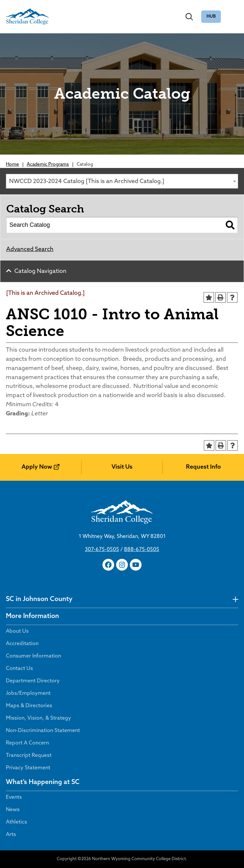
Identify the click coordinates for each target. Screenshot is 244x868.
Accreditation (22, 644)
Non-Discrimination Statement (43, 731)
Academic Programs (48, 165)
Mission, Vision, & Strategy (38, 718)
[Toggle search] (189, 17)
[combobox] (122, 181)
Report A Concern (27, 743)
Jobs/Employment (28, 693)
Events (14, 797)
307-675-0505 (102, 550)
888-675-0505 (142, 550)
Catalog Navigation (40, 271)
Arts (11, 835)
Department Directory (33, 681)
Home (12, 165)
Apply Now (37, 467)
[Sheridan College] (27, 17)
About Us (17, 631)
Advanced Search (30, 250)
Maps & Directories (29, 706)
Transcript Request (29, 756)
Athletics (16, 822)
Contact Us (19, 669)
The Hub (211, 17)
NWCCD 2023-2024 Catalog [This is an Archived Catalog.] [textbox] (87, 182)
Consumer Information (33, 656)
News (13, 810)
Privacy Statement (28, 768)
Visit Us (122, 467)
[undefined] (235, 600)
